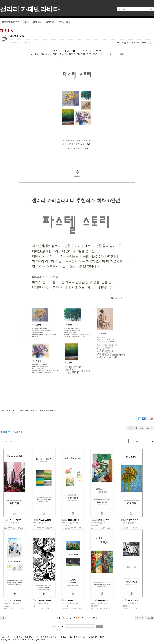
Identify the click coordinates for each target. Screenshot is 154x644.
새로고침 (150, 618)
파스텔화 (41, 411)
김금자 (7, 411)
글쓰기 (4, 618)
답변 (135, 428)
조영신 (27, 411)
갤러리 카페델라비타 (30, 9)
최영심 (34, 411)
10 (94, 618)
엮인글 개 (18, 432)
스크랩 (135, 43)
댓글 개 (7, 432)
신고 (120, 43)
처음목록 (140, 618)
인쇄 (127, 43)
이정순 (20, 411)
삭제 (141, 428)
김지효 (14, 411)
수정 (129, 428)
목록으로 (150, 428)
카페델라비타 (51, 411)
